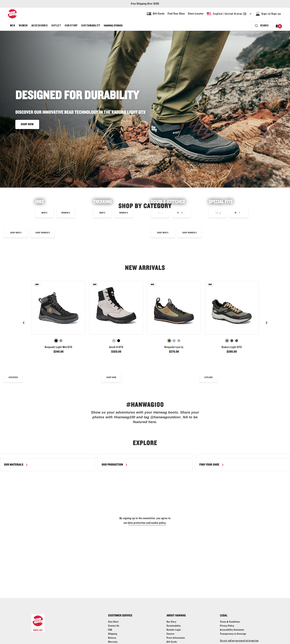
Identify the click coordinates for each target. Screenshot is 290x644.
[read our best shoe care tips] (13, 378)
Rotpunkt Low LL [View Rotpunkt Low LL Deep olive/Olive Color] (174, 347)
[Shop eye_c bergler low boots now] (43, 233)
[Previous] (24, 323)
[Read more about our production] (115, 465)
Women (23, 26)
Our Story (71, 26)
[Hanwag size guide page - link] (113, 622)
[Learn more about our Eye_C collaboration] (16, 233)
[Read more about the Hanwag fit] (209, 378)
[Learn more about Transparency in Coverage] (233, 634)
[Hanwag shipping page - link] (113, 634)
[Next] (266, 323)
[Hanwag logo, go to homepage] (12, 14)
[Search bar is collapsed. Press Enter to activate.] (262, 26)
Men (12, 26)
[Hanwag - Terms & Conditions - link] (230, 622)
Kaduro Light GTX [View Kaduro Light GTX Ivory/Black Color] (232, 347)
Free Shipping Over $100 (145, 4)
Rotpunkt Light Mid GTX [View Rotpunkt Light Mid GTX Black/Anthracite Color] (58, 347)
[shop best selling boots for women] (190, 233)
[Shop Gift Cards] (156, 14)
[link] (59, 319)
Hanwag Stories (113, 26)
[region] (145, 463)
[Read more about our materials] (16, 465)
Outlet (56, 26)
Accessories (40, 26)
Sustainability (91, 26)
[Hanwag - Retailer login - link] (174, 630)
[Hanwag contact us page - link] (114, 626)
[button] (278, 26)
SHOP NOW (27, 124)
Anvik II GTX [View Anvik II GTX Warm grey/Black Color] (116, 347)
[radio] (56, 341)
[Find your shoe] (212, 465)
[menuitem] (12, 26)
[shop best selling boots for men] (163, 233)
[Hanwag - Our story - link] (171, 622)
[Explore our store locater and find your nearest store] (196, 14)
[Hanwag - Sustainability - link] (174, 626)
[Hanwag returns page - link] (112, 638)
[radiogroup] (59, 341)
